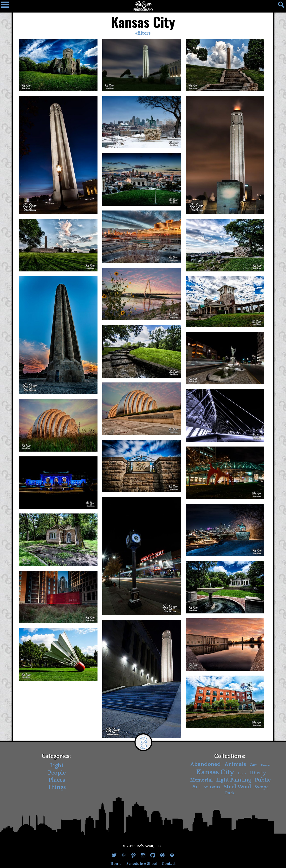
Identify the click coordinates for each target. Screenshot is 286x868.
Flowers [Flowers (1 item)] (266, 765)
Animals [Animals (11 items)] (235, 764)
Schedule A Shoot (142, 864)
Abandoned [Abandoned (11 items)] (205, 764)
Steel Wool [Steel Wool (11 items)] (237, 787)
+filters (143, 33)
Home (116, 864)
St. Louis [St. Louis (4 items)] (212, 787)
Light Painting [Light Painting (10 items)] (234, 780)
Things (57, 787)
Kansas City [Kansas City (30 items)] (215, 772)
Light (57, 766)
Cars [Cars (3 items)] (253, 765)
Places (57, 780)
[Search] (279, 6)
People (57, 773)
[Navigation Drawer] (7, 6)
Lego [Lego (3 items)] (242, 773)
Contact (169, 864)
